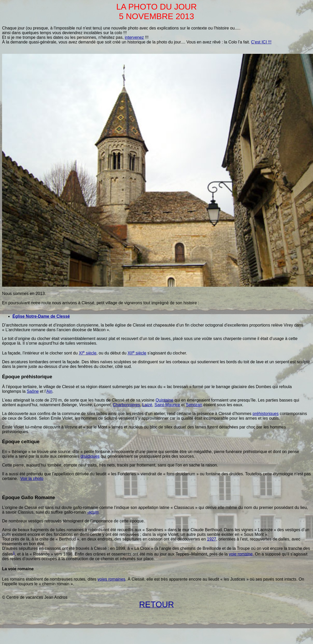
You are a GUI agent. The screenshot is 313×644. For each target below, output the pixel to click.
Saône (33, 391)
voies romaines (111, 579)
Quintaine (164, 400)
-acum (93, 512)
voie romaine (241, 554)
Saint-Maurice (167, 405)
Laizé (147, 405)
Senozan (194, 405)
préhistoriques (266, 414)
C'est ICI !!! (261, 42)
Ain (49, 391)
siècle (88, 353)
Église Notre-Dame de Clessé (41, 316)
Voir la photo (32, 479)
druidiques (90, 456)
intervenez (134, 37)
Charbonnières (126, 405)
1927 (212, 539)
